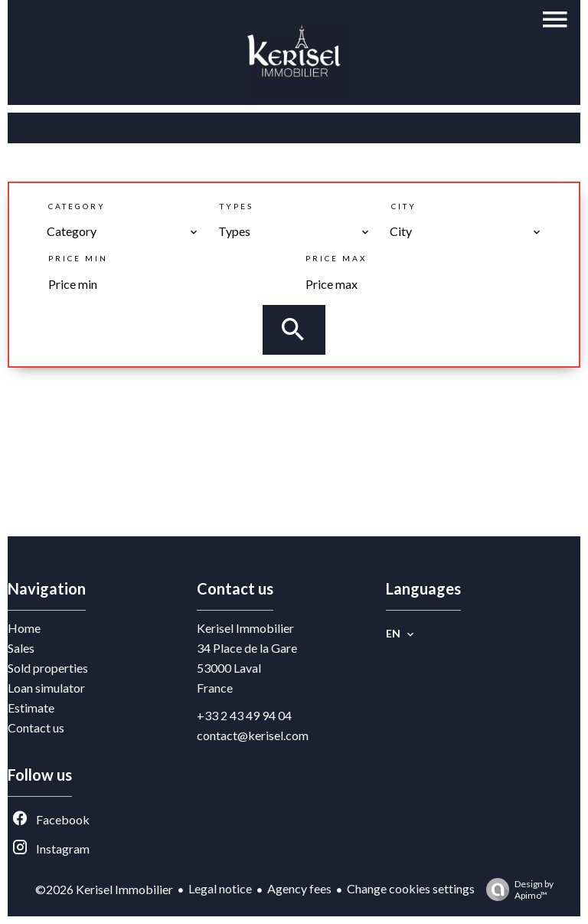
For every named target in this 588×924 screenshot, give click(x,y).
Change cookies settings (411, 888)
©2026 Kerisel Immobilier (104, 889)
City (404, 206)
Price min (78, 258)
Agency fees (299, 888)
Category (77, 206)
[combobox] (122, 231)
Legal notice (220, 888)
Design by (516, 890)
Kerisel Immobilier (245, 628)
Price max (336, 258)
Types (237, 206)
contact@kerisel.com (253, 735)
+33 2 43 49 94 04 (244, 715)
